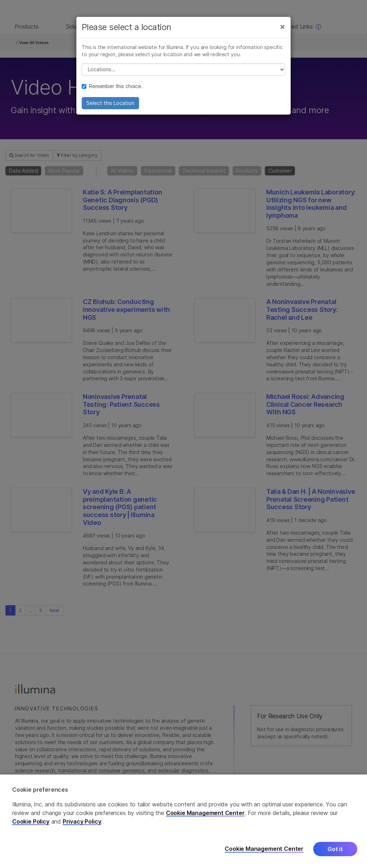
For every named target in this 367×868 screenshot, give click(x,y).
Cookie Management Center (205, 813)
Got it (335, 849)
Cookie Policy (31, 821)
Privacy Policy (82, 821)
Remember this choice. (112, 91)
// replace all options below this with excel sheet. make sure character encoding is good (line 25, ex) (183, 74)
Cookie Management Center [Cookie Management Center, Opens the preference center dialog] (264, 849)
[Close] (282, 32)
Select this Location (110, 108)
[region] (183, 821)
